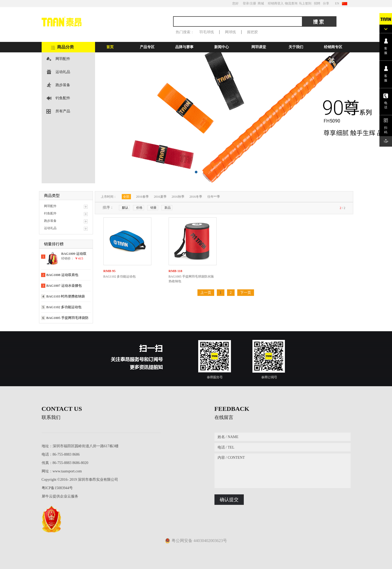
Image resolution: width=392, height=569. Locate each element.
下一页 (246, 293)
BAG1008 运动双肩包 (62, 275)
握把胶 (252, 32)
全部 (126, 197)
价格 (139, 208)
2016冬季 (196, 197)
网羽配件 (63, 59)
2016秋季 (178, 197)
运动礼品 (63, 72)
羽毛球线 (207, 32)
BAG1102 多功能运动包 (64, 307)
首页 (110, 47)
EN (337, 3)
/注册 (253, 3)
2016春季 (142, 197)
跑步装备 (63, 85)
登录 (246, 3)
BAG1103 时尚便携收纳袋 (66, 296)
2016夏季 (160, 197)
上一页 (206, 293)
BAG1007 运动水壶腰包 (64, 286)
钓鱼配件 (63, 98)
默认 (125, 208)
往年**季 (214, 197)
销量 (153, 208)
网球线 (230, 32)
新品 (168, 208)
